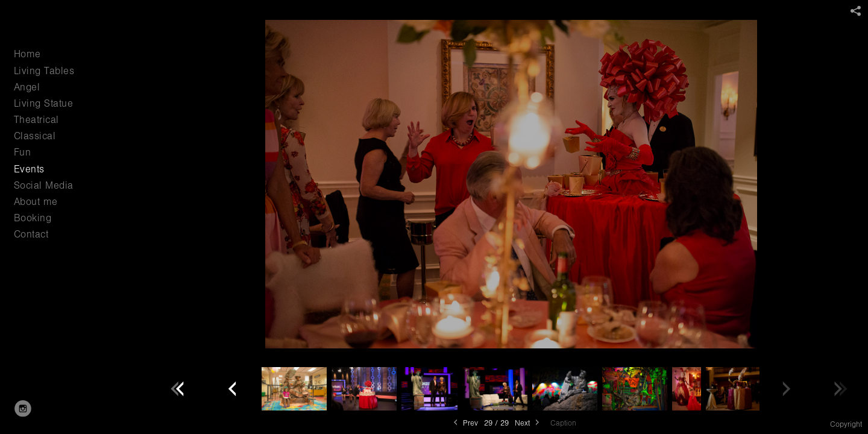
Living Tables (44, 71)
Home (27, 54)
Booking (33, 218)
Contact (31, 234)
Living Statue (44, 103)
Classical (35, 136)
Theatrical (36, 120)
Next (528, 423)
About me (36, 202)
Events (29, 169)
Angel (27, 87)
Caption (563, 423)
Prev (465, 423)
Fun (23, 152)
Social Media (44, 185)
